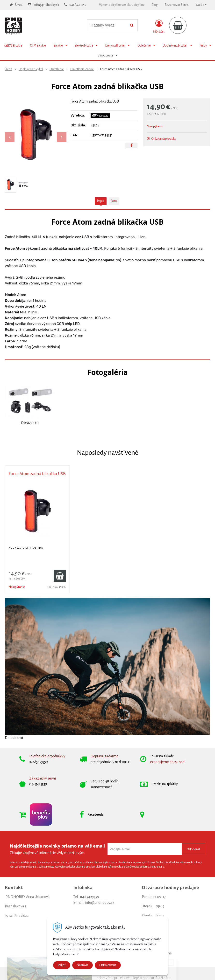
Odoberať (193, 849)
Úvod (19, 5)
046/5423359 (78, 5)
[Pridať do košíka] (60, 576)
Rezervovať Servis (177, 5)
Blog (155, 5)
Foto (114, 201)
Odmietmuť (108, 965)
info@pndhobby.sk (46, 5)
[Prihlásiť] (159, 26)
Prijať (62, 965)
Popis (101, 201)
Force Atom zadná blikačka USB (37, 474)
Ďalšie (201, 5)
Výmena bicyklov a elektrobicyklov (122, 5)
